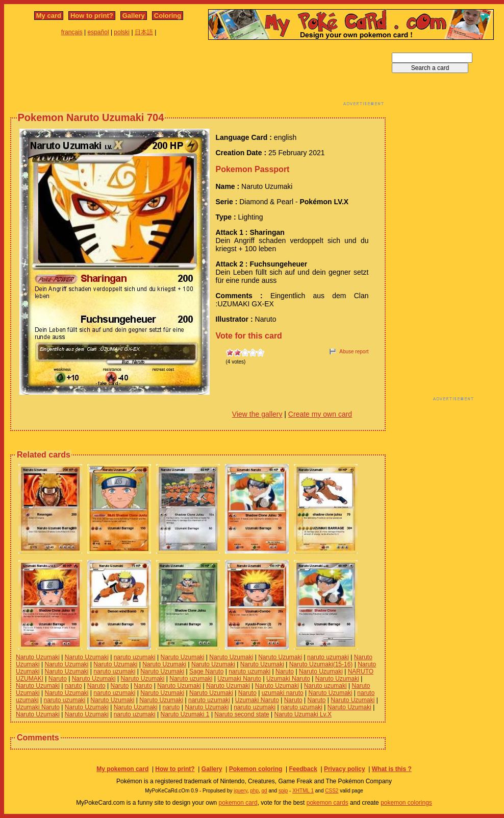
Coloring (168, 16)
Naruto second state (242, 714)
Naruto (285, 671)
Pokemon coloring (256, 769)
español (98, 32)
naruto (73, 686)
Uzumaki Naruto (239, 679)
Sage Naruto (206, 671)
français (72, 32)
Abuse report (354, 352)
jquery (241, 791)
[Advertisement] (198, 76)
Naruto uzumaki (191, 679)
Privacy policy (345, 769)
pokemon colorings (406, 803)
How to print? (92, 16)
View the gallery (257, 414)
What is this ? (392, 769)
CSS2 (332, 791)
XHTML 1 (303, 791)
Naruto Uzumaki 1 (185, 714)
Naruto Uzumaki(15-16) (321, 664)
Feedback (303, 769)
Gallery (134, 16)
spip (283, 791)
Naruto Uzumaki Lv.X (303, 714)
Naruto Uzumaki (38, 657)
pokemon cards (327, 803)
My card (49, 16)
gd (264, 791)
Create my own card (320, 414)
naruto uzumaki (135, 657)
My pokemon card (122, 769)
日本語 (144, 32)
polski (122, 32)
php (254, 791)
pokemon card (238, 803)
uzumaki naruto (283, 693)
